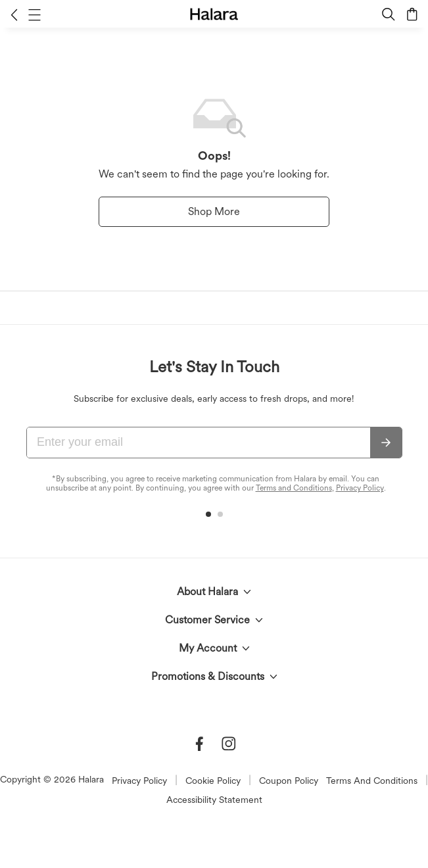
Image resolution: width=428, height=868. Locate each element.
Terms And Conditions (372, 781)
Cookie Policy (213, 781)
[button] (14, 14)
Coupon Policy (289, 781)
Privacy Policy (360, 488)
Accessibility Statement (214, 800)
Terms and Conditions (294, 488)
